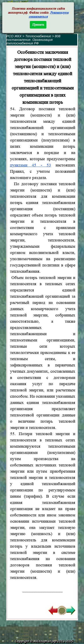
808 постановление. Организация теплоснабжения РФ (33, 40)
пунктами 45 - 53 (31, 165)
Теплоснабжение (39, 36)
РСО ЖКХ (14, 36)
